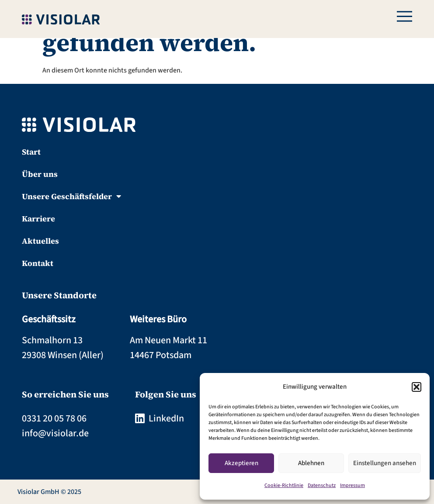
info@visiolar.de (55, 433)
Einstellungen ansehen (385, 463)
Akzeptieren (241, 463)
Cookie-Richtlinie (284, 485)
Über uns (40, 174)
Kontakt (38, 263)
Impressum (352, 485)
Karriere (38, 219)
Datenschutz (322, 485)
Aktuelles (40, 241)
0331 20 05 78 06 (54, 418)
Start (31, 152)
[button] (417, 387)
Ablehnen (311, 463)
